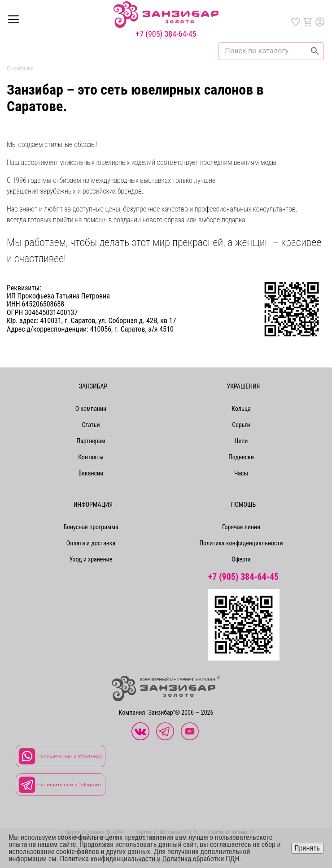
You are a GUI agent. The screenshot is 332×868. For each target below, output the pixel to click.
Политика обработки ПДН (201, 859)
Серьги (241, 425)
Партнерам (91, 441)
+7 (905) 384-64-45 (166, 34)
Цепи (241, 441)
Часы (241, 473)
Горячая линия (241, 527)
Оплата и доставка (91, 543)
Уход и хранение (91, 559)
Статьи (91, 425)
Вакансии (91, 473)
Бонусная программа (91, 527)
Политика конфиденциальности (241, 543)
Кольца (241, 409)
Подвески (241, 457)
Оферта (241, 559)
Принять (307, 848)
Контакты (91, 457)
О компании (91, 409)
